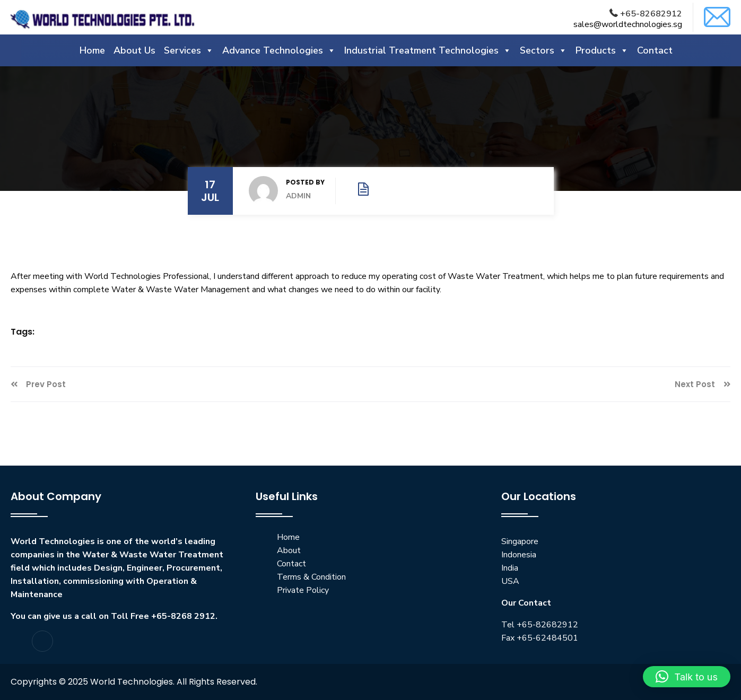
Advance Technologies (279, 50)
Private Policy (303, 590)
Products (602, 50)
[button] (687, 677)
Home (92, 50)
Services (189, 50)
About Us (134, 50)
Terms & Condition (311, 577)
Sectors (543, 50)
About (289, 550)
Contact (655, 50)
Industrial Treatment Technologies (428, 50)
